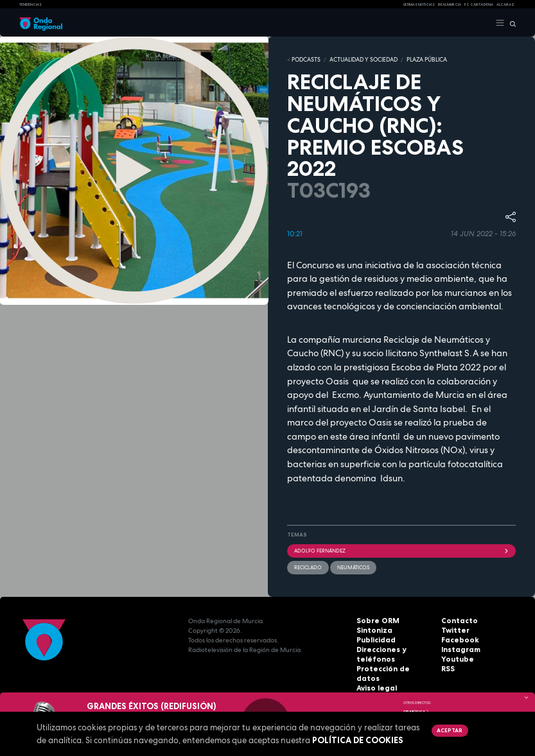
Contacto (457, 620)
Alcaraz (505, 4)
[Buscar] (510, 23)
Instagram (459, 649)
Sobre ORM (375, 620)
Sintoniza (372, 629)
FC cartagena (479, 4)
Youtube (455, 658)
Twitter (453, 629)
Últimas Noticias (419, 4)
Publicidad (374, 639)
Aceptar (449, 730)
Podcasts (304, 60)
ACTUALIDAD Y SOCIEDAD (356, 60)
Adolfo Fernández (402, 549)
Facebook (458, 639)
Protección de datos (390, 668)
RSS (447, 668)
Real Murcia (450, 4)
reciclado (308, 566)
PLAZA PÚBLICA (414, 60)
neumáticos (353, 566)
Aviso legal (375, 677)
